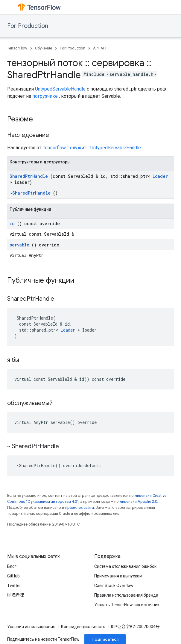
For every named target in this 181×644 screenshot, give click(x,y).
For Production (28, 26)
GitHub (13, 576)
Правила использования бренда (126, 595)
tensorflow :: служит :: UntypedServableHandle (92, 148)
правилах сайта (80, 507)
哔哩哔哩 (16, 595)
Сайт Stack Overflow (114, 586)
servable (19, 245)
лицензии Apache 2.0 (138, 501)
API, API (100, 48)
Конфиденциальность (83, 627)
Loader (160, 176)
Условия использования (31, 627)
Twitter (14, 586)
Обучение (44, 48)
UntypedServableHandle (60, 89)
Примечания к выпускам (118, 576)
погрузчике (45, 96)
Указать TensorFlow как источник (127, 605)
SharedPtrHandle (29, 176)
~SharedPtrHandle (30, 193)
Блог (12, 566)
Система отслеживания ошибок (125, 566)
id (12, 224)
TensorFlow (17, 48)
